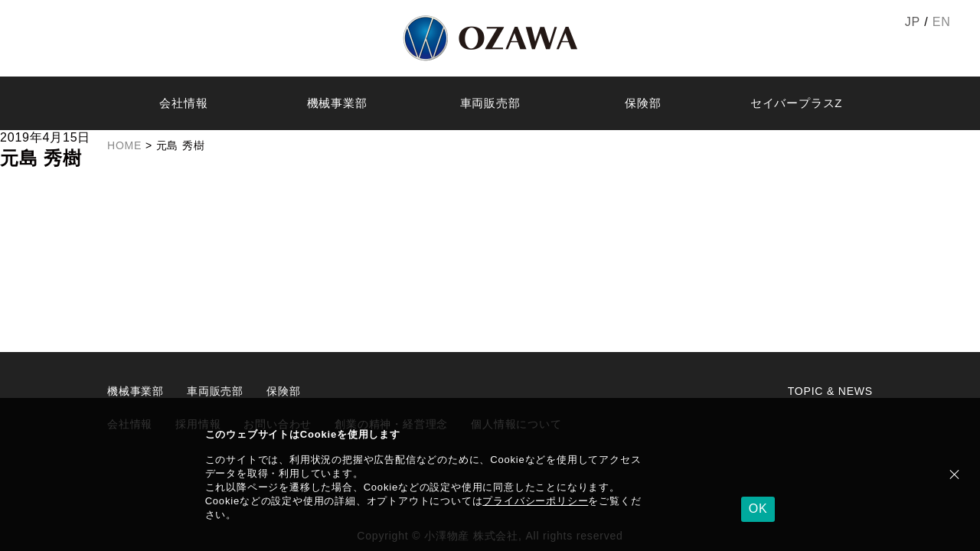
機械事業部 (337, 103)
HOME (124, 145)
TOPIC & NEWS (830, 391)
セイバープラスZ (797, 103)
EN (942, 22)
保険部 (643, 103)
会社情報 (183, 103)
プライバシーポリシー (535, 501)
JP (913, 22)
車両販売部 (490, 103)
